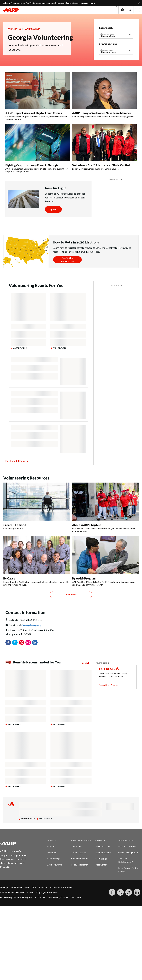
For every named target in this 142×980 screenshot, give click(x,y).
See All (85, 663)
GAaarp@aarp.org (31, 625)
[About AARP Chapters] (105, 508)
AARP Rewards (55, 865)
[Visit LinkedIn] (137, 892)
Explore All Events (17, 461)
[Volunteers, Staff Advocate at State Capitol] (104, 147)
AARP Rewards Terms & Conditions (17, 892)
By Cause (9, 578)
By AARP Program (84, 578)
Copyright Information (47, 892)
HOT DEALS (107, 669)
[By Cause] (37, 561)
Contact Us (76, 846)
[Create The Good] (37, 506)
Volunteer (52, 852)
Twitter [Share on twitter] (15, 642)
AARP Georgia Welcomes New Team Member (102, 113)
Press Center (101, 865)
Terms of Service (39, 887)
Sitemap (4, 887)
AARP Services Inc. (80, 859)
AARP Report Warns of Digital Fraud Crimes (34, 113)
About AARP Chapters (87, 525)
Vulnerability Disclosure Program (16, 897)
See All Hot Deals (108, 685)
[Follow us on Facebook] (112, 892)
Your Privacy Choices (58, 897)
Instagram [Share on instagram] (28, 642)
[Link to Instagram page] (129, 892)
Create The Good (15, 525)
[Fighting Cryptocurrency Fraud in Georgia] (38, 148)
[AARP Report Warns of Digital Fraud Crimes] (38, 96)
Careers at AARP (79, 852)
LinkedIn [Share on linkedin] (35, 642)
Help (122, 10)
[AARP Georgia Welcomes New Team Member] (104, 95)
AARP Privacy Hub (20, 887)
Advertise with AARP (81, 840)
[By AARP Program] (105, 561)
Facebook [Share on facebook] (8, 642)
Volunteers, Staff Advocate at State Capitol (101, 165)
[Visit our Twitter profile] (120, 892)
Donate (51, 846)
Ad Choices (40, 897)
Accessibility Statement (61, 887)
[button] (130, 10)
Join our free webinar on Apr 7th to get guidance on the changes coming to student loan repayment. (49, 3)
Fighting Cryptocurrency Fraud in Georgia (32, 165)
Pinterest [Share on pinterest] (21, 642)
